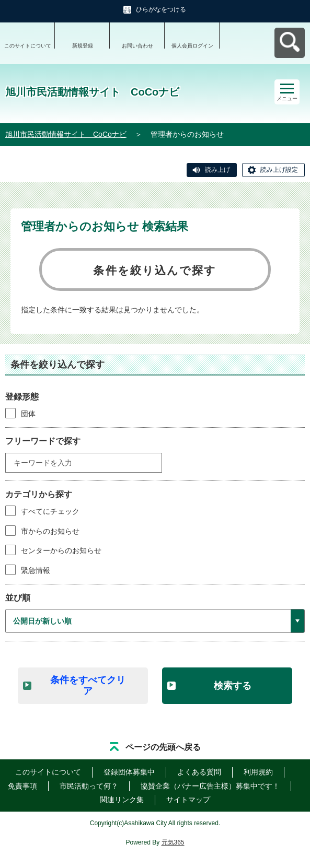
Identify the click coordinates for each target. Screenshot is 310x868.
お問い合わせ (137, 46)
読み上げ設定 (279, 170)
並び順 (18, 598)
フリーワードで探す (43, 441)
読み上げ (217, 170)
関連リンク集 (122, 800)
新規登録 (83, 46)
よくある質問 (199, 772)
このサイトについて (28, 46)
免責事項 (22, 786)
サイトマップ (188, 800)
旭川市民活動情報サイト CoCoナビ (66, 134)
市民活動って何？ (89, 786)
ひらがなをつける (161, 9)
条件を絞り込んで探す (155, 270)
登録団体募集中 (129, 772)
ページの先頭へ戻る (163, 747)
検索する (233, 686)
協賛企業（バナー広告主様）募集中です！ (210, 786)
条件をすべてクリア (88, 685)
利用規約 (258, 772)
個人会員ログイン (192, 46)
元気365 (173, 842)
